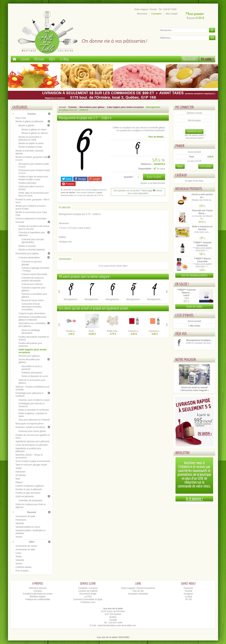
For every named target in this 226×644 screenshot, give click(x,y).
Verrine (19, 537)
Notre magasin (186, 359)
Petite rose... (113, 331)
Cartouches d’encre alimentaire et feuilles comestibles (32, 307)
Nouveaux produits (189, 189)
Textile (19, 468)
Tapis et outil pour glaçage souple (31, 465)
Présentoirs (21, 520)
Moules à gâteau (26, 126)
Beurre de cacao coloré (32, 300)
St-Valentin (21, 475)
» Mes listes (194, 326)
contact (158, 191)
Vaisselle (20, 523)
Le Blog (64, 59)
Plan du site (138, 591)
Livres (18, 553)
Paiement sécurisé (38, 588)
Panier (180, 146)
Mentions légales (38, 597)
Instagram (188, 594)
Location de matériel (88, 591)
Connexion (156, 14)
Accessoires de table (25, 516)
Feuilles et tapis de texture (28, 493)
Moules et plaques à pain (30, 147)
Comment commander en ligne (88, 599)
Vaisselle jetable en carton (28, 527)
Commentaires (65, 259)
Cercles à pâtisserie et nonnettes (31, 219)
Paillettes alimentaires (32, 373)
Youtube (188, 591)
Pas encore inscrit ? (195, 138)
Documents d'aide (88, 594)
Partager (80, 179)
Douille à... (71, 331)
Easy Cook (21, 118)
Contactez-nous (88, 602)
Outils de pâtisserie (25, 496)
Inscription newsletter (138, 594)
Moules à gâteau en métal (34, 130)
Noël (18, 479)
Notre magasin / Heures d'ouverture (138, 588)
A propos (38, 591)
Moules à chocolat (27, 246)
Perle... (92, 331)
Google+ (95, 179)
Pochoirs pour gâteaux (29, 356)
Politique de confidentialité (38, 599)
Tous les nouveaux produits (194, 275)
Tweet (67, 179)
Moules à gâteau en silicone (35, 133)
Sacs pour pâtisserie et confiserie (34, 420)
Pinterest (68, 184)
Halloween (20, 472)
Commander (206, 166)
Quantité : (129, 177)
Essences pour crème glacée (32, 431)
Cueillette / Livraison (88, 588)
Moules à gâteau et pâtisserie (29, 121)
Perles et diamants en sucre (35, 376)
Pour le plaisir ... (23, 571)
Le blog (188, 597)
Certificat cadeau (23, 567)
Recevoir (39, 59)
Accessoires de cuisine (26, 546)
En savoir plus (65, 207)
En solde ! (207, 59)
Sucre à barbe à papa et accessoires (33, 461)
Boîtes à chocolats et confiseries (34, 410)
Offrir (52, 59)
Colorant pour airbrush (32, 284)
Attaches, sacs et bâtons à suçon (34, 400)
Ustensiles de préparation (31, 500)
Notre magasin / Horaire (146, 9)
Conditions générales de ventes (38, 594)
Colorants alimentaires (29, 258)
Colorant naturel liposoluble (34, 274)
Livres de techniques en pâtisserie (32, 445)
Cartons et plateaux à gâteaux (30, 486)
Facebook (188, 588)
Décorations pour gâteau (27, 254)
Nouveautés (190, 59)
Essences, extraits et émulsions (30, 427)
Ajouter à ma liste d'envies (153, 183)
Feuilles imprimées (27, 183)
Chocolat (20, 222)
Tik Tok (188, 599)
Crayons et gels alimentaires (32, 313)
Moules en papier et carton (31, 143)
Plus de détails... (157, 137)
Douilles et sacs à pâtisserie (29, 489)
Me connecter (185, 107)
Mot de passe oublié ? (195, 135)
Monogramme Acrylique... (199, 340)
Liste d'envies (185, 315)
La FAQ (88, 597)
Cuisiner (25, 59)
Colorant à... (134, 331)
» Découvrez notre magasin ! (194, 390)
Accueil (62, 107)
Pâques (19, 482)
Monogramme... (71, 299)
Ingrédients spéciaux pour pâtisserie (32, 441)
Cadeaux (181, 175)
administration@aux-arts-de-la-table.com (117, 625)
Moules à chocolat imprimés (32, 250)
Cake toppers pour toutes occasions (125, 107)
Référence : (147, 164)
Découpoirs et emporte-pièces (30, 424)
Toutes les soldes (194, 306)
